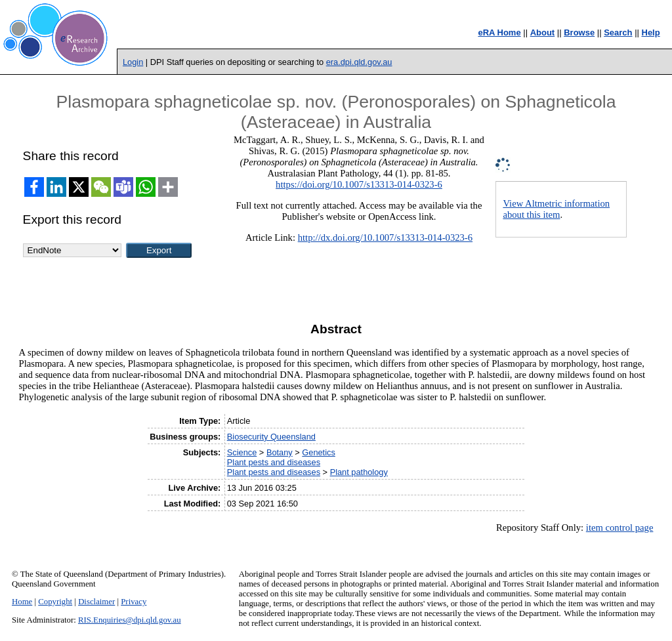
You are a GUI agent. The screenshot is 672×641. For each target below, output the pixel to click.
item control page (620, 527)
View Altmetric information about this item (556, 209)
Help (651, 32)
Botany (280, 452)
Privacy (134, 602)
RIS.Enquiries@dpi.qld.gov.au (130, 620)
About (543, 32)
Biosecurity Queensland (271, 437)
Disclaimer (96, 602)
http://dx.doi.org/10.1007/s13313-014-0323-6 (385, 238)
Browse (579, 32)
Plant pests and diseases (274, 462)
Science (242, 452)
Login (133, 62)
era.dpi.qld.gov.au (359, 62)
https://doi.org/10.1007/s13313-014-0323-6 (359, 184)
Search (618, 32)
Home (22, 602)
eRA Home (499, 32)
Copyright (55, 602)
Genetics (319, 452)
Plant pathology (359, 472)
